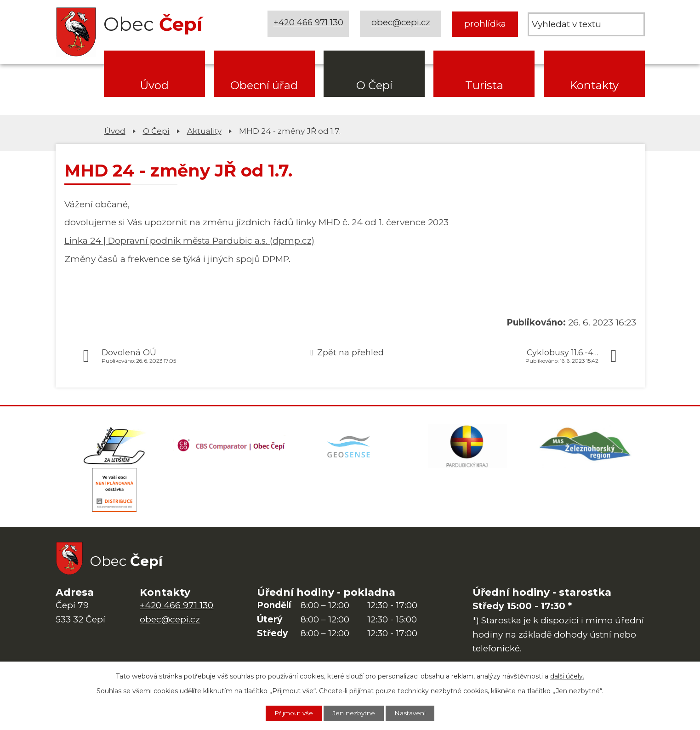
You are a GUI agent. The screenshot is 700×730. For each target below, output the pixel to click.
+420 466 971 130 (309, 24)
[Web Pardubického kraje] (468, 447)
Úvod (154, 85)
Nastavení (414, 713)
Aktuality (204, 131)
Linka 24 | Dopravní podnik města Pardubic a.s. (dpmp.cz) (189, 241)
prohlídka (485, 24)
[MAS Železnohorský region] (586, 447)
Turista (484, 85)
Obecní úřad (264, 85)
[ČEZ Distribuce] (114, 493)
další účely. (567, 676)
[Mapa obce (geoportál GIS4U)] (350, 447)
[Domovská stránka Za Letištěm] (114, 447)
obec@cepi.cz (401, 24)
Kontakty (594, 85)
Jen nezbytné (355, 713)
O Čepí (374, 85)
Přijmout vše (291, 713)
